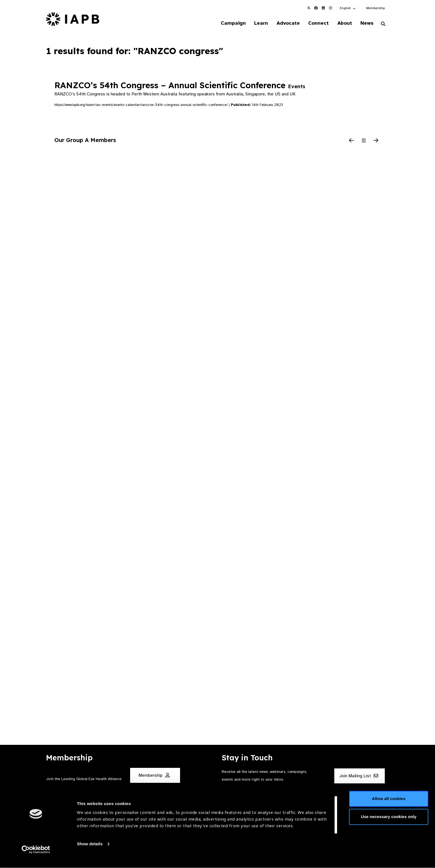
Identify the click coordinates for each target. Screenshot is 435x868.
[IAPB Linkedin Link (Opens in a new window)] (323, 8)
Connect (316, 23)
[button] (348, 8)
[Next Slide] (376, 141)
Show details (90, 851)
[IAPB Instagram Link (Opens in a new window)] (330, 8)
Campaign (227, 23)
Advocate (284, 23)
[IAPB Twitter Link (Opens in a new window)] (309, 8)
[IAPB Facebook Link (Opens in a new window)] (316, 8)
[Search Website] (383, 24)
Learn (256, 23)
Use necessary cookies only (389, 824)
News (366, 23)
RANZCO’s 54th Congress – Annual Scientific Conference (180, 85)
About (343, 23)
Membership (375, 8)
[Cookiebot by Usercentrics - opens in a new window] (36, 857)
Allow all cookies (389, 806)
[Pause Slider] (364, 141)
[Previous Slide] (351, 141)
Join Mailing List (359, 776)
